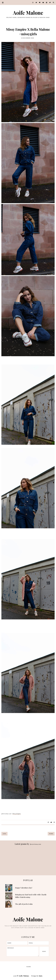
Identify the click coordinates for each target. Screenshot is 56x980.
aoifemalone (36, 844)
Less (4, 834)
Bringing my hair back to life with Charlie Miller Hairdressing (31, 896)
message (23, 951)
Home (29, 967)
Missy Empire (17, 814)
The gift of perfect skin (24, 904)
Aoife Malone (28, 13)
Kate (41, 976)
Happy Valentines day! (24, 888)
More (51, 834)
